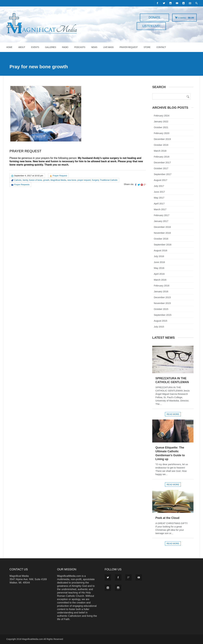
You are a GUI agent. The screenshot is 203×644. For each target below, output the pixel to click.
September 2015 (163, 315)
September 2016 (163, 245)
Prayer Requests (22, 184)
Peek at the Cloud (167, 518)
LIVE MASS (108, 47)
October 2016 (161, 239)
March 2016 (160, 280)
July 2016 (159, 256)
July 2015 (159, 327)
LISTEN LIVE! (151, 26)
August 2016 (160, 250)
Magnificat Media (58, 180)
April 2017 (159, 203)
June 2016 (159, 262)
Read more (173, 414)
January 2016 (161, 291)
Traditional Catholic (109, 180)
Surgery (95, 180)
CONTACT (161, 47)
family (25, 180)
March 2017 (160, 209)
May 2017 (159, 198)
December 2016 (162, 227)
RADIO (65, 47)
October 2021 (161, 127)
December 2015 (162, 297)
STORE (147, 47)
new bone (72, 180)
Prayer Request (60, 176)
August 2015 (160, 321)
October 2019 (161, 145)
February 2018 (162, 157)
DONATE (154, 17)
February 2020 (162, 133)
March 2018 (160, 151)
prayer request (84, 180)
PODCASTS (80, 47)
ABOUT (22, 47)
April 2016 (159, 274)
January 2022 (161, 121)
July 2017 (159, 186)
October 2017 (161, 168)
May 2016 (159, 268)
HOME (9, 47)
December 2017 (162, 162)
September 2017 (163, 174)
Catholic (18, 180)
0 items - (186, 18)
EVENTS (35, 47)
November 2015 (162, 303)
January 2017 (161, 221)
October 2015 (161, 309)
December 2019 (162, 139)
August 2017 (160, 180)
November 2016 (162, 233)
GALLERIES (51, 47)
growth (46, 180)
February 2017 (162, 215)
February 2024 (162, 116)
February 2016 (162, 286)
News (94, 47)
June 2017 (159, 192)
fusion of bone (36, 180)
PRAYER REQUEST (128, 47)
